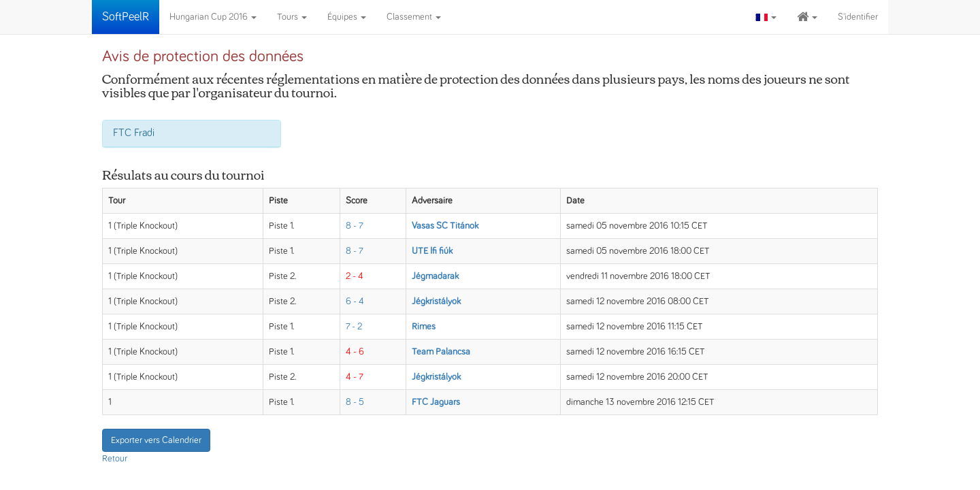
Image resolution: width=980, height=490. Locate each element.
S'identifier (858, 17)
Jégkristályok (436, 301)
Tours (292, 17)
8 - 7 (355, 226)
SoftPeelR (126, 17)
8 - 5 (355, 402)
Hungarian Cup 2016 (213, 17)
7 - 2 (354, 327)
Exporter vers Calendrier (156, 440)
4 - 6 (355, 352)
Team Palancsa (441, 352)
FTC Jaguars (436, 402)
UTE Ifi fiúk (432, 251)
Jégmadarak (435, 276)
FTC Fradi (134, 133)
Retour (115, 459)
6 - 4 (355, 301)
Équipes (347, 17)
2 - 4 (355, 276)
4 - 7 (355, 377)
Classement (414, 17)
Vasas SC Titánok (445, 226)
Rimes (424, 327)
